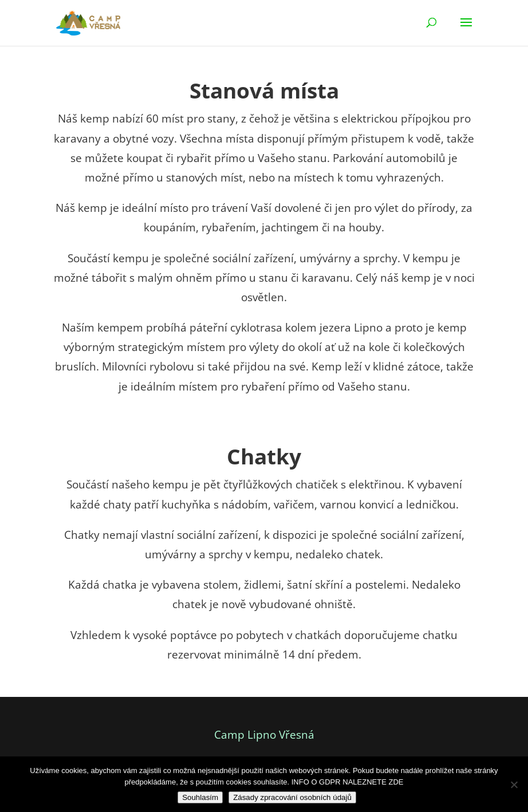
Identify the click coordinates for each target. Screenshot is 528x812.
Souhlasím (200, 797)
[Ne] (514, 785)
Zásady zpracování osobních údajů (292, 797)
